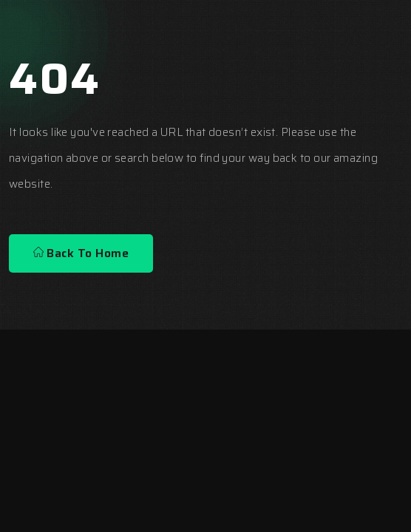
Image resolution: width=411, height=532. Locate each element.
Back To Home (81, 253)
